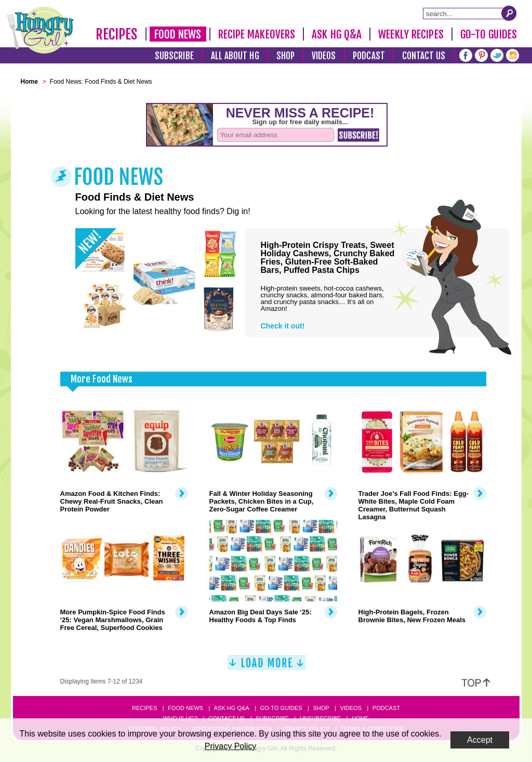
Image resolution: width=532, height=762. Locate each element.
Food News (178, 34)
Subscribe (174, 56)
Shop (285, 56)
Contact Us (424, 56)
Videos (324, 56)
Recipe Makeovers (257, 34)
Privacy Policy (231, 746)
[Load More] (267, 667)
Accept (480, 740)
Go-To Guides (489, 34)
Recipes (117, 34)
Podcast (369, 56)
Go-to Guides (281, 708)
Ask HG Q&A (337, 34)
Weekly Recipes (411, 34)
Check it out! (283, 326)
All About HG (235, 56)
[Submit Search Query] (509, 13)
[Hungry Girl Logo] (41, 30)
